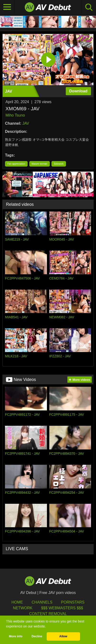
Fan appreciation (16, 164)
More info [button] (16, 636)
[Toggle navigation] (7, 7)
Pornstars (73, 602)
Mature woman (40, 164)
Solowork (59, 164)
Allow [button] (63, 636)
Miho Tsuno (15, 115)
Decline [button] (37, 636)
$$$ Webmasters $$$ (62, 608)
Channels (42, 602)
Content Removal (48, 614)
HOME (17, 602)
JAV (26, 123)
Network (23, 608)
